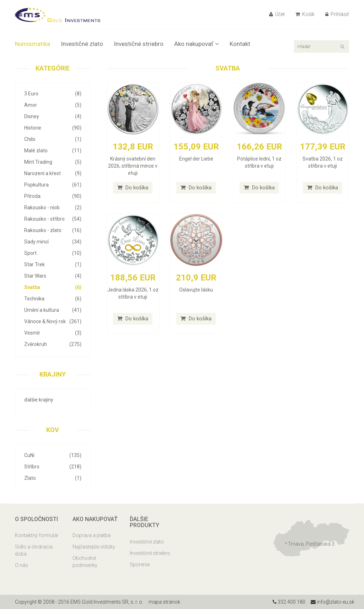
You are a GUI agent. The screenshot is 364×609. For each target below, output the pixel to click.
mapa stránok (164, 602)
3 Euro (53, 94)
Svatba (53, 287)
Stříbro (53, 467)
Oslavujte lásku (196, 290)
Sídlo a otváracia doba (34, 550)
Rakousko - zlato (53, 230)
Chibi (53, 139)
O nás (22, 565)
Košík (305, 14)
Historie (53, 128)
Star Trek (53, 264)
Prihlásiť (337, 14)
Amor (53, 105)
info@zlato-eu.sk (333, 602)
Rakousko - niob (53, 208)
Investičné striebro (139, 44)
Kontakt (240, 44)
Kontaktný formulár (37, 535)
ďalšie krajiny (39, 400)
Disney (53, 116)
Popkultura (53, 185)
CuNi (53, 455)
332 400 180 (289, 602)
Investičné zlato (82, 44)
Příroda (53, 196)
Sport (53, 253)
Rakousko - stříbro (53, 219)
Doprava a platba (92, 535)
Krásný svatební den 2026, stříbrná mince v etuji (133, 166)
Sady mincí (53, 242)
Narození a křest (53, 173)
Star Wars (53, 276)
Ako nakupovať (197, 44)
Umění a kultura (53, 310)
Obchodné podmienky (85, 562)
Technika (53, 299)
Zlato (53, 478)
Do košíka (133, 188)
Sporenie (140, 565)
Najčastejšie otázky (94, 547)
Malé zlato (53, 151)
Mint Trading (53, 162)
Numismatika (33, 44)
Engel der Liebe (196, 159)
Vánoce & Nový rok (53, 321)
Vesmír (53, 333)
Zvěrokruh (53, 344)
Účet (277, 14)
